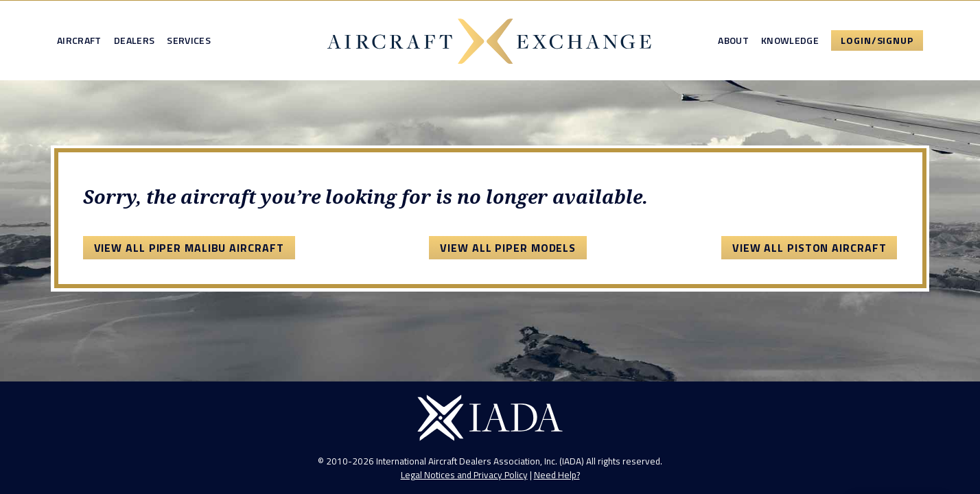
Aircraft (79, 40)
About (733, 40)
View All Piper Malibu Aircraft (189, 248)
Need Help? (557, 475)
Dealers (134, 40)
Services (189, 40)
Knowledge (790, 40)
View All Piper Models (508, 248)
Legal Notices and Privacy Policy (464, 475)
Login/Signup (877, 40)
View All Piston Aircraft (809, 248)
